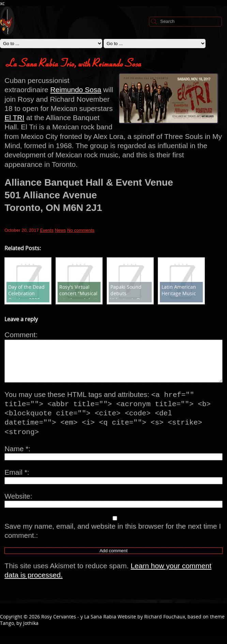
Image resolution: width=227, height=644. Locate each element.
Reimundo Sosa (76, 90)
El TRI (14, 118)
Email (16, 480)
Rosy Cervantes (59, 624)
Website (17, 504)
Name (16, 456)
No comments (81, 230)
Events (47, 230)
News (60, 230)
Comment (20, 335)
